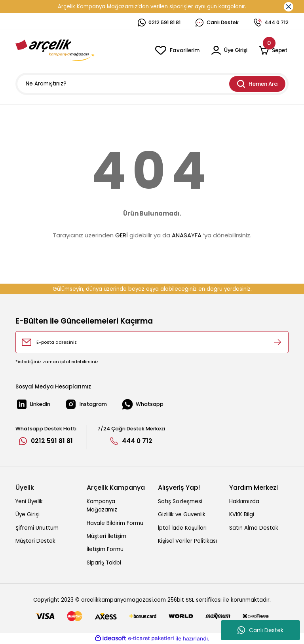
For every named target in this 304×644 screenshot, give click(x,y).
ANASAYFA (187, 235)
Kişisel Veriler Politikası (187, 541)
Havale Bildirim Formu (115, 523)
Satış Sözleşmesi (180, 501)
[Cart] (274, 50)
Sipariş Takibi (104, 563)
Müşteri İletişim (106, 536)
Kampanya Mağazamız (102, 506)
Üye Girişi (28, 514)
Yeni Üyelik (29, 501)
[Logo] (55, 50)
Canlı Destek (260, 630)
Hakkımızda (244, 501)
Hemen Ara (257, 84)
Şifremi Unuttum (37, 528)
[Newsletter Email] (152, 342)
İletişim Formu (105, 549)
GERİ (122, 235)
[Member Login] (229, 50)
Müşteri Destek (35, 541)
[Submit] (277, 342)
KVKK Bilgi (242, 514)
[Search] (152, 84)
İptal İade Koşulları (182, 528)
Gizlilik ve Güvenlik (182, 514)
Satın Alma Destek (254, 528)
